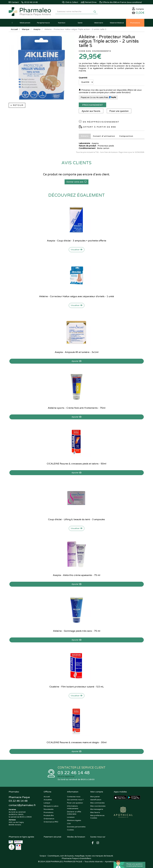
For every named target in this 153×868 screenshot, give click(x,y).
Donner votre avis (76, 182)
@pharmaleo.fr (22, 805)
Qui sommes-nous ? (75, 800)
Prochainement (92, 105)
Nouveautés (49, 809)
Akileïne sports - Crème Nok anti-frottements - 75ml (77, 408)
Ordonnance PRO (51, 822)
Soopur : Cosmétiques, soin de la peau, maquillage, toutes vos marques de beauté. (76, 856)
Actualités (48, 800)
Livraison (71, 817)
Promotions (48, 812)
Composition (126, 136)
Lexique (47, 803)
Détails (85, 136)
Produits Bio (49, 815)
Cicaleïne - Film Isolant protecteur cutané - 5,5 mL (77, 687)
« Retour (17, 105)
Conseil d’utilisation (104, 136)
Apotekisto (110, 862)
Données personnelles (76, 827)
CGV (69, 824)
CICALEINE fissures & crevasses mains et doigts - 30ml (77, 742)
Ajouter (76, 361)
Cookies (70, 830)
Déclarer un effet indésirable (74, 813)
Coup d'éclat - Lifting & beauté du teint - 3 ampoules (76, 519)
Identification (96, 800)
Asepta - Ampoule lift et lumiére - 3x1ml (77, 352)
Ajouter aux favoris (91, 111)
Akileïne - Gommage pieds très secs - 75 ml (77, 631)
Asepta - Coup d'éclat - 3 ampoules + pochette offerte (77, 241)
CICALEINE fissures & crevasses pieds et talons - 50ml (76, 464)
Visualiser (77, 250)
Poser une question (119, 111)
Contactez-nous (74, 797)
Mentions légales (74, 820)
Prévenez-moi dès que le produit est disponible (103, 90)
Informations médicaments (73, 807)
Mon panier (95, 797)
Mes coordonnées (98, 806)
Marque (26, 29)
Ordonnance (49, 819)
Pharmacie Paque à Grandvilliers (76, 858)
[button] (12, 23)
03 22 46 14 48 (74, 773)
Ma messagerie (97, 809)
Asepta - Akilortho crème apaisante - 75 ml (76, 575)
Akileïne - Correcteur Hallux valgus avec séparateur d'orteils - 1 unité (77, 296)
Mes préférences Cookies (97, 817)
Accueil (14, 29)
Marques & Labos (51, 806)
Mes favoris (95, 812)
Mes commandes (97, 803)
